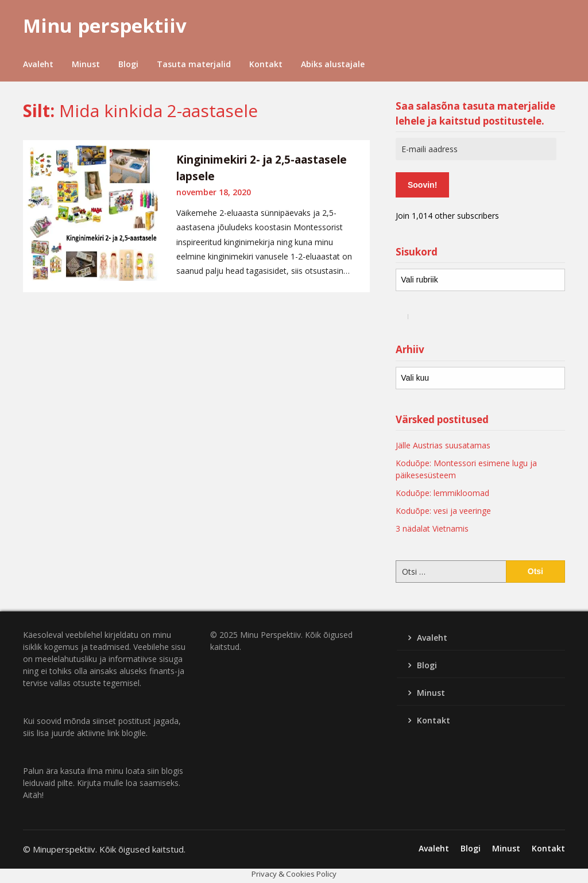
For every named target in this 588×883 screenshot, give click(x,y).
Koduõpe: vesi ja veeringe (443, 511)
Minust (86, 64)
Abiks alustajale (333, 64)
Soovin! (422, 185)
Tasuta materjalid (194, 64)
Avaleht (38, 64)
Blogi (128, 64)
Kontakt (266, 64)
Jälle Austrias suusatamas (443, 445)
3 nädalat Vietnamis (432, 528)
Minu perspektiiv (105, 26)
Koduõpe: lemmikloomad (442, 493)
